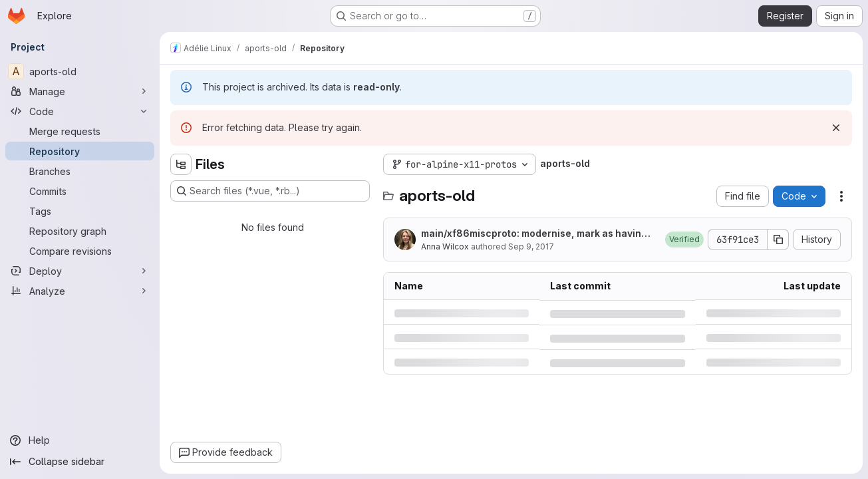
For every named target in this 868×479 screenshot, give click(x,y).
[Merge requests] (80, 131)
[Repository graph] (80, 231)
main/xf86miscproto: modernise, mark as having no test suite (538, 234)
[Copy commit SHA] (778, 239)
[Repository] (80, 151)
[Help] (80, 440)
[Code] (80, 111)
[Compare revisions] (80, 251)
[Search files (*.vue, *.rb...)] (270, 191)
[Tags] (80, 211)
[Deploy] (80, 271)
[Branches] (80, 171)
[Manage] (80, 91)
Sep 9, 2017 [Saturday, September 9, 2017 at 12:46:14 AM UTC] (531, 246)
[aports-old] (80, 71)
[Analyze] (80, 291)
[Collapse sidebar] (80, 462)
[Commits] (80, 191)
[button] (684, 239)
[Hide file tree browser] (181, 164)
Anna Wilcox (445, 246)
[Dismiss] (836, 128)
